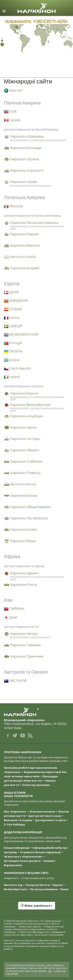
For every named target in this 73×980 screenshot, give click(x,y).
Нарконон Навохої (24, 234)
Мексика (13, 206)
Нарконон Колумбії (25, 268)
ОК (50, 971)
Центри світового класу (45, 816)
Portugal (13, 343)
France (12, 318)
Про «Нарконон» (15, 812)
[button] (36, 908)
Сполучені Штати (37, 885)
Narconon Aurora (23, 484)
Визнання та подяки (18, 820)
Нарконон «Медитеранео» (31, 507)
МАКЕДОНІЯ (16, 301)
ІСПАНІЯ (13, 309)
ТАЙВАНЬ (14, 609)
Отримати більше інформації (40, 852)
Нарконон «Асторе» (25, 439)
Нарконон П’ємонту (25, 473)
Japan (11, 617)
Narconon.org (13, 885)
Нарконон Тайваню (25, 645)
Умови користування (30, 926)
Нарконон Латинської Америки (34, 223)
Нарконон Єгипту (24, 585)
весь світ (13, 90)
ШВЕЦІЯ (13, 326)
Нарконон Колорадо (26, 148)
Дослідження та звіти (50, 820)
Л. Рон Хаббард (14, 824)
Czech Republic (18, 368)
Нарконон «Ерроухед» (27, 136)
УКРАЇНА (13, 351)
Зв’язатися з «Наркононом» (23, 857)
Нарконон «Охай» (24, 182)
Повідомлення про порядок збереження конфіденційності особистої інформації (34, 929)
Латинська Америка (44, 889)
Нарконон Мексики (25, 245)
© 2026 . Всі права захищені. (33, 921)
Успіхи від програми (36, 785)
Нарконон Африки (24, 573)
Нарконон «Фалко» (25, 450)
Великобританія (15, 889)
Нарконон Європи (24, 393)
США (10, 111)
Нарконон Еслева (23, 530)
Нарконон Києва (23, 541)
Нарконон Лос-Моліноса (29, 518)
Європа (58, 885)
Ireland (12, 377)
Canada (12, 120)
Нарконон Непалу (24, 634)
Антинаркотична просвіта (22, 861)
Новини (49, 861)
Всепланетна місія (42, 812)
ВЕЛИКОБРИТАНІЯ (21, 334)
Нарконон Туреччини (27, 656)
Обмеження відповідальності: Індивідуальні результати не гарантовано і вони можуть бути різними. (35, 933)
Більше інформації (17, 848)
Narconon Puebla (23, 257)
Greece (12, 360)
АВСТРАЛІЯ (15, 681)
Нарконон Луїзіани (25, 159)
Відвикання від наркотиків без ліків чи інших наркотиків (35, 774)
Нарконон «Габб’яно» (26, 461)
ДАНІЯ (11, 292)
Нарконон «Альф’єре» (27, 416)
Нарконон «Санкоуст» (27, 170)
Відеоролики (13, 865)
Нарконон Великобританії (30, 405)
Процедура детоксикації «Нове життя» (31, 778)
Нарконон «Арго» (23, 427)
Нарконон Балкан (24, 495)
